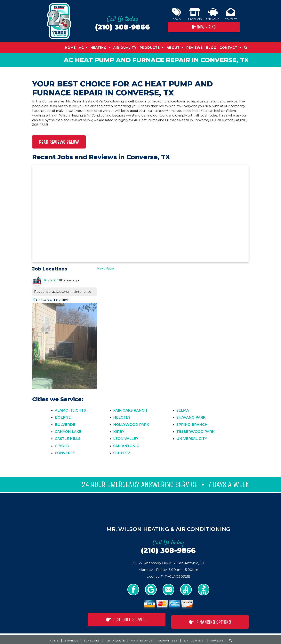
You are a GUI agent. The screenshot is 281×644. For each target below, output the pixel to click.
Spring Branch (192, 425)
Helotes (122, 417)
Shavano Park (191, 417)
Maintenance (141, 638)
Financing (213, 14)
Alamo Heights (70, 410)
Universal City (192, 439)
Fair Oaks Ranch (130, 410)
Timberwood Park (195, 432)
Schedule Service (127, 620)
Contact (231, 14)
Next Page (105, 268)
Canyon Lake (68, 432)
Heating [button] (99, 48)
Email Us (63, 638)
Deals (177, 14)
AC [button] (82, 48)
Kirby (119, 432)
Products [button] (150, 48)
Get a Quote (112, 638)
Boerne (63, 417)
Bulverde (65, 425)
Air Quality (125, 48)
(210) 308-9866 (122, 27)
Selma (183, 410)
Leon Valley (126, 439)
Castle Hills (68, 439)
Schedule (85, 638)
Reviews (195, 48)
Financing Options (210, 620)
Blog (211, 48)
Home (70, 48)
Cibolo (62, 446)
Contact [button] (229, 48)
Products (195, 14)
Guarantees (171, 638)
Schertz (122, 453)
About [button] (174, 48)
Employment (200, 638)
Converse (65, 453)
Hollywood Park (131, 425)
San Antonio (126, 446)
